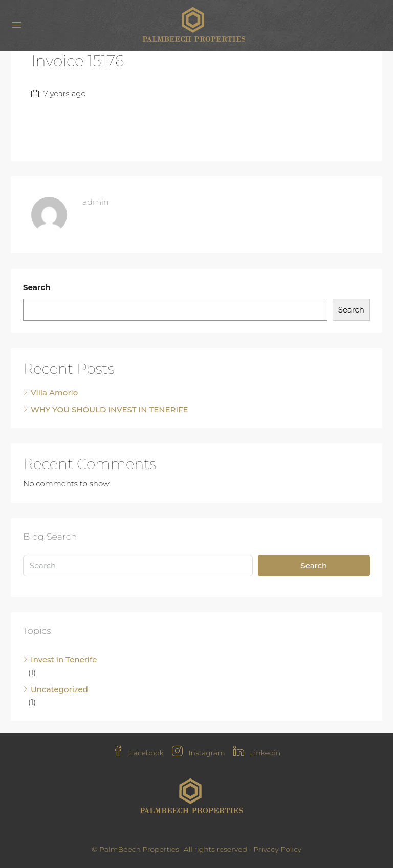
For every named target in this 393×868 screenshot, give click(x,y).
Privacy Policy (277, 849)
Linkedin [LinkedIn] (257, 753)
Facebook (138, 753)
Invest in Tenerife (64, 660)
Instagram (199, 753)
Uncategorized (59, 689)
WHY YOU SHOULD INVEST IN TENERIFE (110, 409)
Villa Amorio (54, 393)
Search (37, 287)
